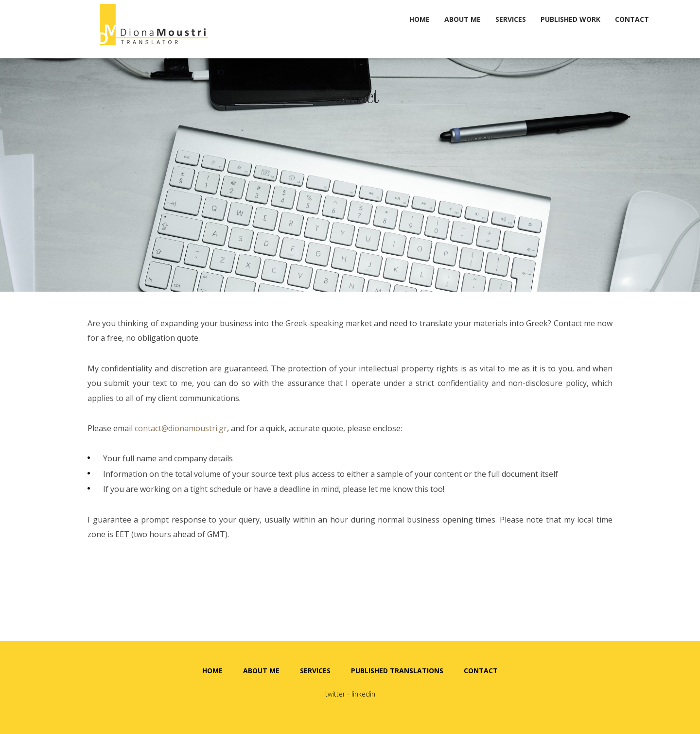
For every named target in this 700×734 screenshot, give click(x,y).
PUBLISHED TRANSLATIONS (397, 671)
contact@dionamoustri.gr (181, 428)
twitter (335, 694)
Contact (350, 98)
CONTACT (632, 19)
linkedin (363, 694)
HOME (420, 19)
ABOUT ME (463, 19)
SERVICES (511, 19)
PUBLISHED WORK (570, 19)
